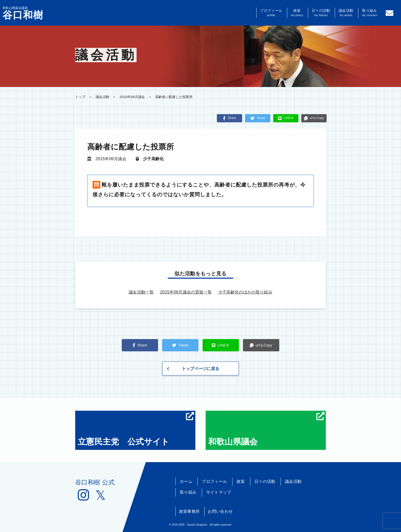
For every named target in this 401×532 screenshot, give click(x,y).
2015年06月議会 (132, 97)
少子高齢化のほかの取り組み (245, 292)
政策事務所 (190, 511)
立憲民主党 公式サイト (136, 429)
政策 (297, 13)
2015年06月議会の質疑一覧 (186, 292)
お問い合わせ (220, 511)
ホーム (186, 481)
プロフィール (271, 13)
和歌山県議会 (266, 429)
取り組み (370, 13)
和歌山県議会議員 (23, 13)
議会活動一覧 (141, 292)
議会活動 (346, 13)
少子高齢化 (153, 159)
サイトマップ (219, 492)
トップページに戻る (201, 369)
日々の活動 (321, 13)
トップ (80, 97)
